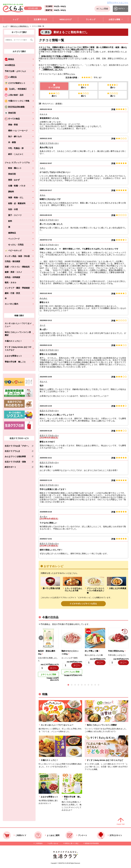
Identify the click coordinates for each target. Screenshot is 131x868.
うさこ (43, 168)
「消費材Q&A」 (59, 67)
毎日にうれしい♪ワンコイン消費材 (18, 334)
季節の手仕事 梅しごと (15, 362)
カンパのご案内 (11, 304)
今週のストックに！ (13, 341)
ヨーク (43, 325)
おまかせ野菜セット (13, 356)
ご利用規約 (39, 844)
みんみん (43, 298)
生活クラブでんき (17, 452)
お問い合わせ (54, 844)
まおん (43, 195)
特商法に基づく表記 (72, 844)
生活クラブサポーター (49, 143)
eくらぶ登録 (102, 9)
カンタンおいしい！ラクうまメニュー (18, 325)
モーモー (43, 517)
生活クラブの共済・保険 (17, 462)
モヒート (43, 381)
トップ (5, 26)
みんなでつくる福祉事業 (17, 457)
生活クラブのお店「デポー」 (17, 446)
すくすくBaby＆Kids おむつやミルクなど (18, 348)
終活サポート (17, 467)
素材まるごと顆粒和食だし (20, 26)
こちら (72, 74)
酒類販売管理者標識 (92, 844)
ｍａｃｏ (43, 114)
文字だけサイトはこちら (118, 2)
